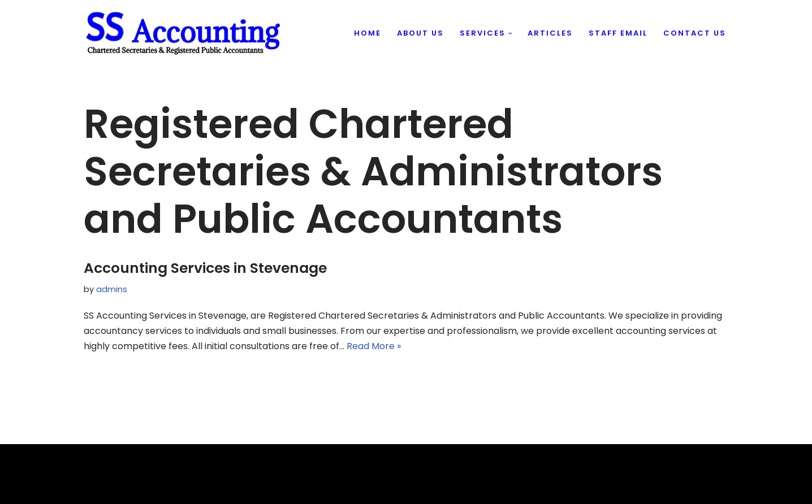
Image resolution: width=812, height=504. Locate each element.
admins (112, 289)
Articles (550, 33)
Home (368, 33)
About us (420, 33)
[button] (510, 34)
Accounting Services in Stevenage (205, 268)
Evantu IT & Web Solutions (141, 490)
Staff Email (618, 33)
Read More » (374, 346)
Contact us (695, 33)
